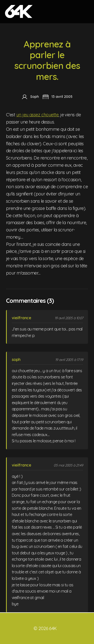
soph (16, 359)
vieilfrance (21, 318)
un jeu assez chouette (37, 115)
